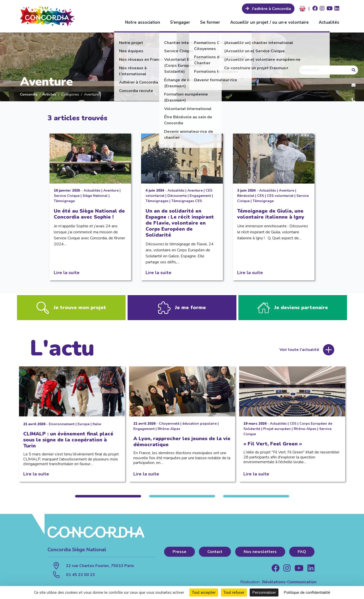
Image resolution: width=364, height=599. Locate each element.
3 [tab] (256, 498)
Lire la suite (67, 272)
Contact (215, 554)
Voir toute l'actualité (299, 352)
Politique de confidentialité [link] (307, 592)
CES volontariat (280, 196)
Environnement (62, 426)
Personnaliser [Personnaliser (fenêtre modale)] (264, 592)
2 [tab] (182, 498)
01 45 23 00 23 (81, 577)
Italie (97, 426)
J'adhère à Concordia (271, 9)
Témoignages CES (187, 201)
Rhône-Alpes (169, 431)
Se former (210, 22)
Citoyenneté (169, 426)
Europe (84, 426)
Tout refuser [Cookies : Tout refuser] (234, 592)
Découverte (177, 196)
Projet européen (277, 431)
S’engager (180, 22)
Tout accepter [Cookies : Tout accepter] (204, 592)
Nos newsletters (260, 554)
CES (261, 196)
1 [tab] (108, 498)
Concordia (29, 94)
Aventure (111, 190)
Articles (49, 94)
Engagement (200, 196)
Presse (179, 554)
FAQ (302, 554)
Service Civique (67, 196)
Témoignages (157, 201)
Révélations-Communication (289, 584)
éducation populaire (200, 426)
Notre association (143, 22)
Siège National (95, 196)
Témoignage (64, 201)
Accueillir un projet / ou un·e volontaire (269, 22)
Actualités (329, 22)
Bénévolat (246, 196)
